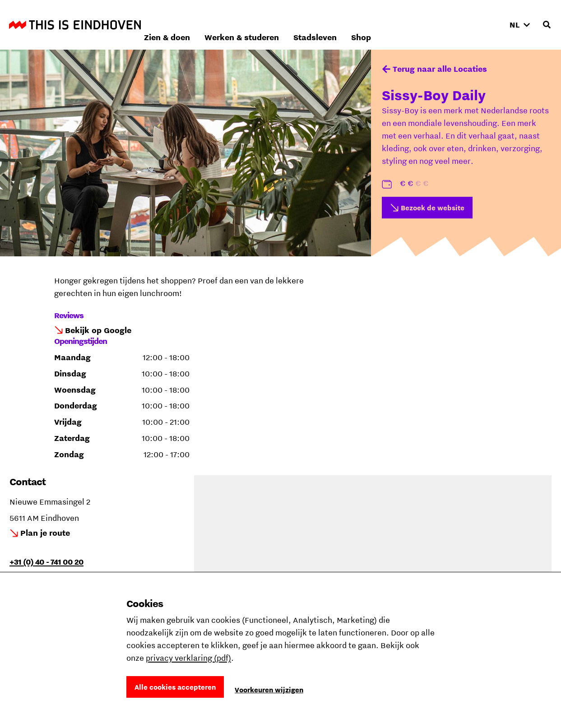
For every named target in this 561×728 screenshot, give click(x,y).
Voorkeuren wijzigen (269, 690)
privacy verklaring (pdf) (188, 658)
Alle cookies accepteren (175, 687)
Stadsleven (436, 25)
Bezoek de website (433, 208)
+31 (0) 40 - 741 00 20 (46, 562)
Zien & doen (287, 25)
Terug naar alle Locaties (440, 69)
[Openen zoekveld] (547, 25)
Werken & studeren (362, 25)
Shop (482, 25)
